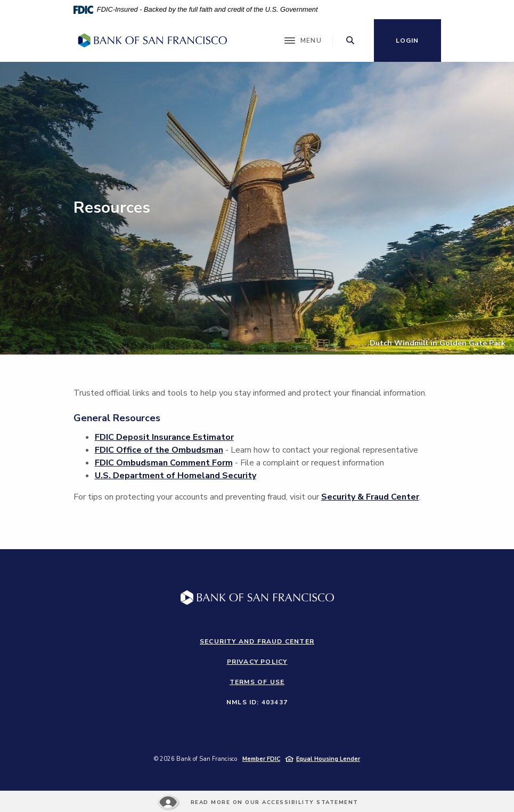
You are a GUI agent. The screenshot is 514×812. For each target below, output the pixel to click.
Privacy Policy (257, 662)
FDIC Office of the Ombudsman (159, 450)
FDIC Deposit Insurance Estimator (164, 437)
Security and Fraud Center (257, 641)
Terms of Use (257, 682)
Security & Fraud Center (370, 497)
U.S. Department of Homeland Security (176, 476)
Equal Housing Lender (328, 759)
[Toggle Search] (350, 40)
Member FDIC (261, 759)
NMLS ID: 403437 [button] (257, 702)
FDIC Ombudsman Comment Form (164, 463)
